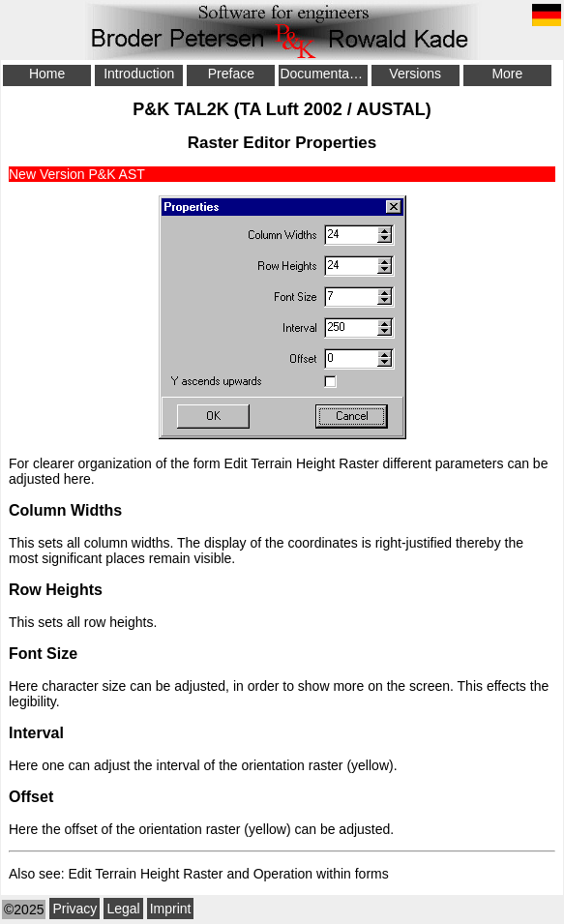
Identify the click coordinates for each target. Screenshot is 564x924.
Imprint (171, 909)
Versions (415, 74)
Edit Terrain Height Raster (302, 463)
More (507, 74)
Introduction (139, 74)
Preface (231, 74)
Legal (123, 909)
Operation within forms (321, 874)
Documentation (323, 74)
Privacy (74, 909)
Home (47, 74)
